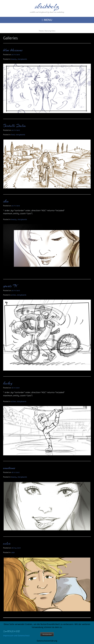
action (13, 295)
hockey (8, 383)
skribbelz (47, 6)
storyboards (22, 59)
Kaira (53, 31)
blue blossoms (13, 50)
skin (6, 201)
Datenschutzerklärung (47, 641)
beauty (14, 59)
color (7, 543)
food (13, 135)
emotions (9, 468)
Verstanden (47, 634)
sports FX (10, 286)
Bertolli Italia (15, 126)
